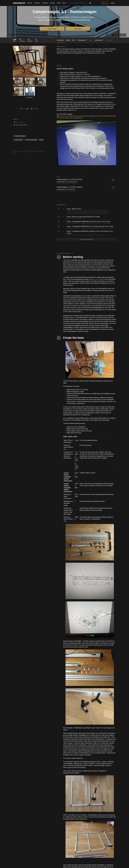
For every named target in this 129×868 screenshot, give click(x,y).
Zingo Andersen (64, 24)
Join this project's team (20, 125)
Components (82, 40)
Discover (37, 3)
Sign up (105, 3)
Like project (78, 29)
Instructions (99, 40)
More (66, 3)
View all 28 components (86, 240)
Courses (52, 3)
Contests (45, 3)
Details (68, 40)
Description (60, 40)
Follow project (52, 29)
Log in (113, 3)
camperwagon (18, 140)
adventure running (31, 140)
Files (74, 40)
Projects (30, 3)
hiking (41, 140)
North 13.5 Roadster (97, 279)
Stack (59, 3)
